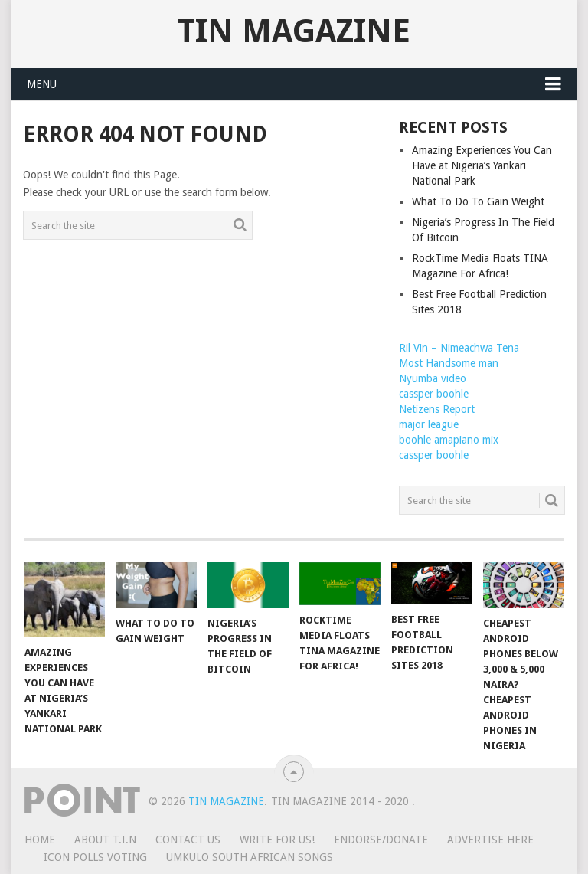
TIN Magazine (294, 31)
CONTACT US (188, 840)
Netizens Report (437, 409)
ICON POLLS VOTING (95, 857)
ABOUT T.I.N (105, 840)
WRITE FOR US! (277, 840)
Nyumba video (433, 378)
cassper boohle (434, 394)
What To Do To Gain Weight (478, 201)
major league (429, 424)
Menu (42, 84)
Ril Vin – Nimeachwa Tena (459, 348)
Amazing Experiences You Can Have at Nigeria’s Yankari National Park (482, 165)
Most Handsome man (449, 363)
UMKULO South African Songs (250, 857)
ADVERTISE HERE (490, 840)
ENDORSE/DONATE (381, 840)
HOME (40, 840)
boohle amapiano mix (449, 440)
